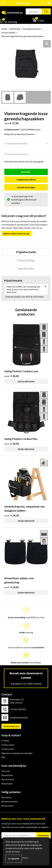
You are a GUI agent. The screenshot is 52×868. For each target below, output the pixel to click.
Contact (5, 741)
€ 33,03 (12, 444)
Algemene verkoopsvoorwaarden (17, 753)
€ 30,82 (12, 376)
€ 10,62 (12, 587)
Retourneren (7, 806)
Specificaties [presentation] (26, 268)
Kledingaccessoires (32, 29)
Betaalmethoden (10, 801)
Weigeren (26, 858)
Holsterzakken (8, 33)
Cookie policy (8, 749)
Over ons (6, 771)
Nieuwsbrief (7, 775)
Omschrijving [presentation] (26, 260)
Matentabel (7, 784)
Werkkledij (15, 29)
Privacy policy (8, 745)
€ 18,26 (12, 515)
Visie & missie (8, 779)
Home (4, 29)
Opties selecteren (26, 381)
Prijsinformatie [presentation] (26, 252)
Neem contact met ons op (16, 233)
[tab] (26, 252)
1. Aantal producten (16, 143)
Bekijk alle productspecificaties (20, 134)
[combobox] (34, 11)
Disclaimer (6, 797)
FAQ (3, 757)
